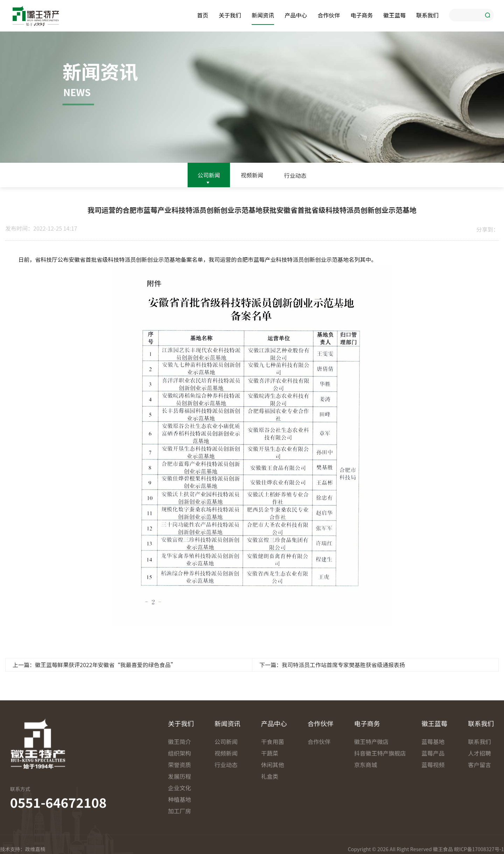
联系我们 (427, 14)
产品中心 (296, 14)
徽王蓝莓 (394, 14)
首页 (203, 14)
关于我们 (230, 14)
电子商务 (362, 14)
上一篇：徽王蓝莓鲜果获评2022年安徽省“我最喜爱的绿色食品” (94, 676)
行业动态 (295, 183)
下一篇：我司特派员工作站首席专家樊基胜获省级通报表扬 (332, 676)
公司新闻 (209, 176)
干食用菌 (273, 834)
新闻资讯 (263, 14)
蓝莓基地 (433, 834)
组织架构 (180, 846)
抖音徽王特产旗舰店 (378, 846)
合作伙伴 (329, 14)
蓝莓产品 (433, 846)
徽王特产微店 (372, 834)
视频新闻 (252, 178)
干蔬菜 (270, 846)
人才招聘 (479, 846)
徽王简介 (180, 834)
